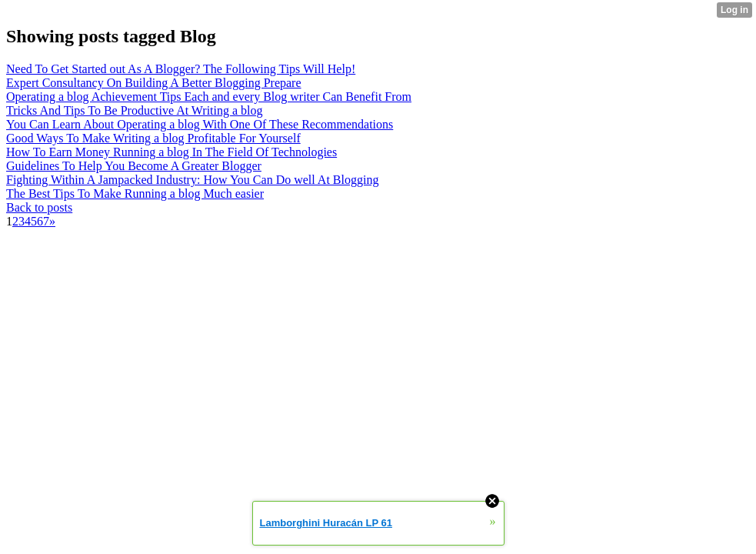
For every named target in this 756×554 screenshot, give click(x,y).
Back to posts (39, 207)
